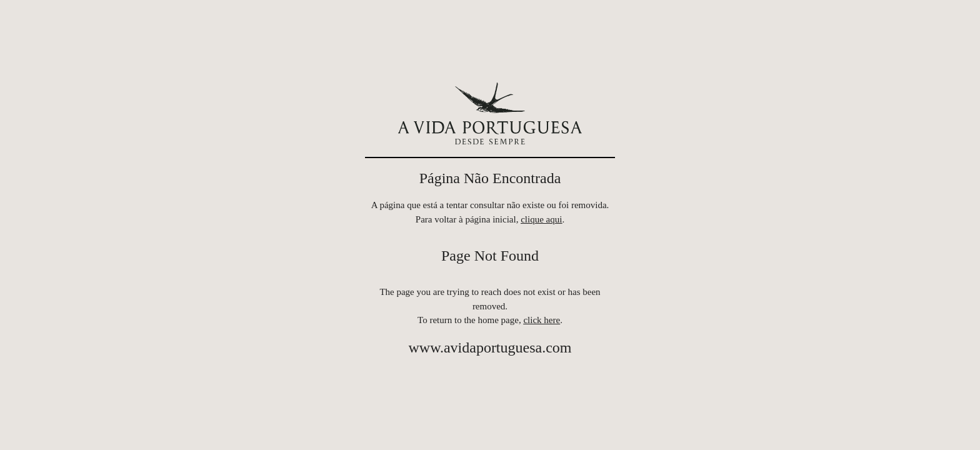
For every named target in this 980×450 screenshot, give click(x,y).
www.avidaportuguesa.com (490, 347)
